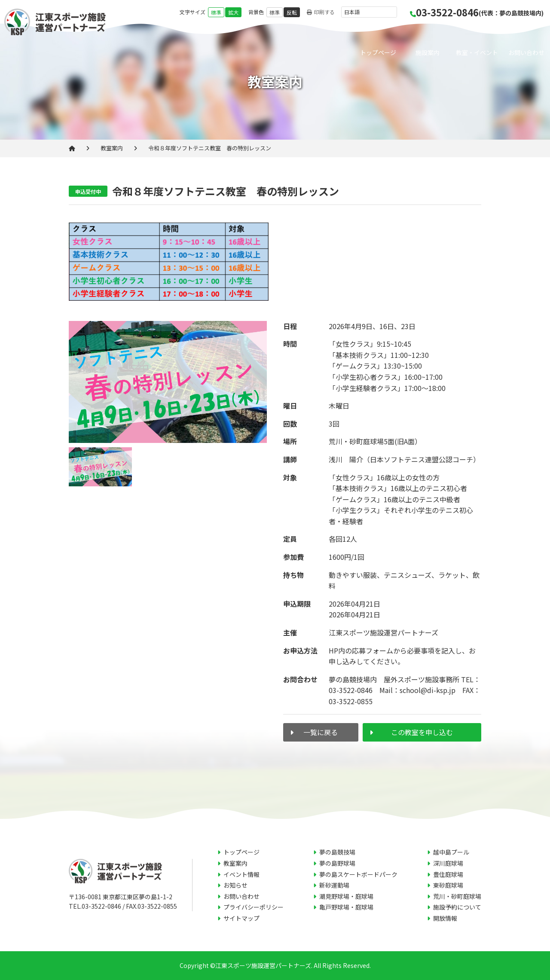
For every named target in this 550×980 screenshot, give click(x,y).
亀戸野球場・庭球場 (346, 907)
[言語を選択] (369, 12)
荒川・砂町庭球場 (457, 896)
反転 (292, 12)
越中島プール (451, 852)
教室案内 (112, 148)
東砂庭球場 (448, 885)
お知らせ (235, 885)
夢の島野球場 (337, 863)
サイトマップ (241, 918)
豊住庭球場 (448, 874)
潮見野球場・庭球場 (346, 896)
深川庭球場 (448, 863)
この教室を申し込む (422, 732)
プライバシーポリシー (254, 907)
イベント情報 (241, 874)
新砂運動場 (334, 885)
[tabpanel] (168, 382)
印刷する (321, 12)
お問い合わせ (526, 52)
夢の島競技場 (337, 852)
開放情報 (445, 918)
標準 (216, 12)
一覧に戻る (321, 732)
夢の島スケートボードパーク (358, 874)
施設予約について (457, 907)
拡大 (233, 12)
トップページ (378, 52)
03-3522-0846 (477, 12)
